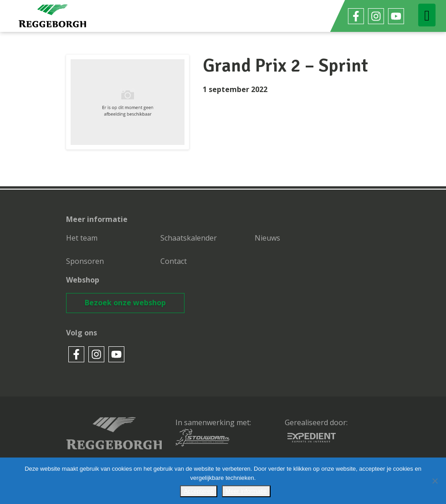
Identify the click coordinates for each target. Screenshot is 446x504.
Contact (174, 261)
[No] (435, 481)
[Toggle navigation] (427, 15)
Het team (82, 238)
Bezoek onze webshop (125, 303)
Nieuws (267, 238)
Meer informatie (246, 491)
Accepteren (199, 491)
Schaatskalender (189, 238)
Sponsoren (85, 261)
